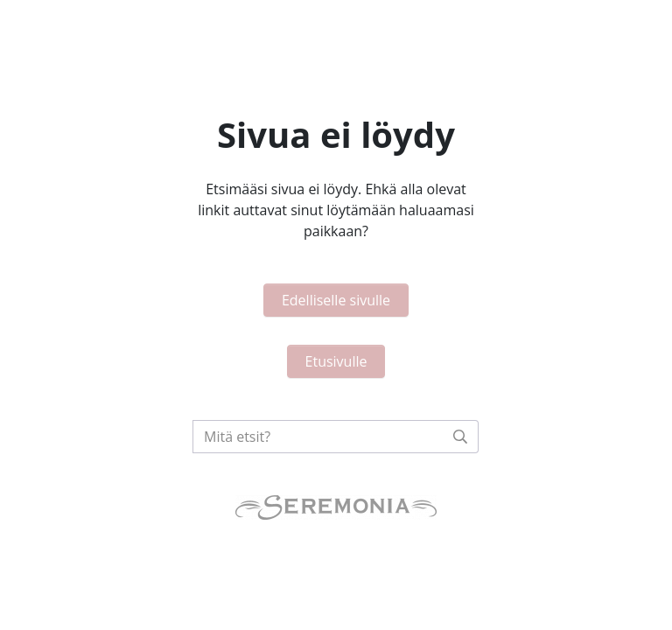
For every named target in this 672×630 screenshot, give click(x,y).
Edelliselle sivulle (336, 300)
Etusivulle (336, 361)
